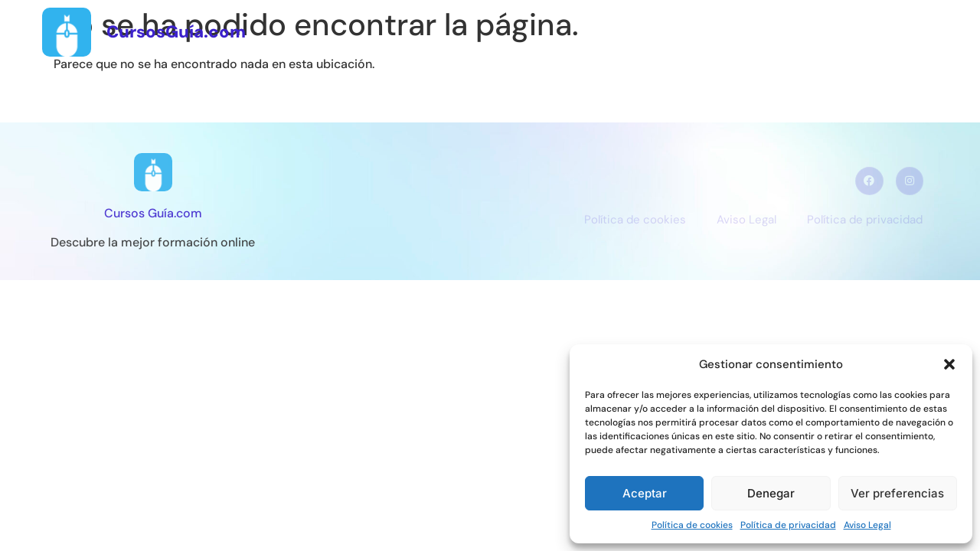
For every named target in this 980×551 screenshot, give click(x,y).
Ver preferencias (897, 493)
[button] (949, 364)
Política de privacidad (788, 525)
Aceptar (645, 493)
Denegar (771, 493)
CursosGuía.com (176, 32)
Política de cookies (692, 525)
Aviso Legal (867, 525)
